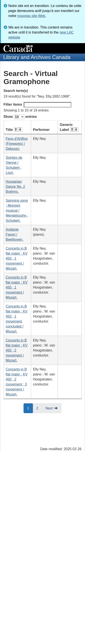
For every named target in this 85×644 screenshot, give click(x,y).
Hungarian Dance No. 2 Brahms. (15, 187)
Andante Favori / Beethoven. (14, 234)
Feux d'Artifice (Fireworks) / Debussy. (17, 144)
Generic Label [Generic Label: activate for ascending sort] (69, 127)
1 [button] (30, 408)
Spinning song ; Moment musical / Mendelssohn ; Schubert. (17, 210)
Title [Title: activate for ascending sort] (14, 130)
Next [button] (49, 408)
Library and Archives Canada (37, 57)
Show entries (20, 117)
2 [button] (39, 408)
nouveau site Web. (32, 16)
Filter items (37, 105)
